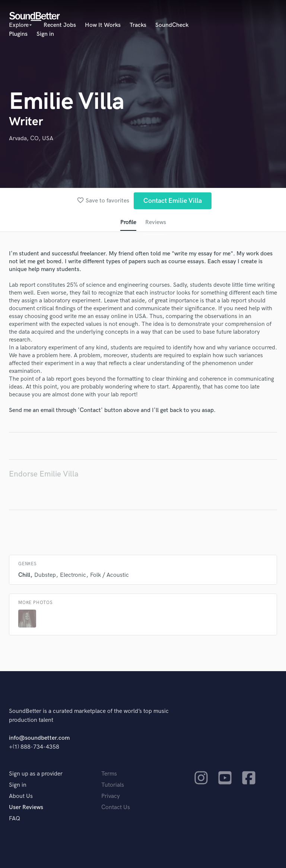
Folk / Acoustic (109, 575)
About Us (21, 796)
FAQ (15, 819)
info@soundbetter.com (39, 738)
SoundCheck (172, 25)
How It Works (103, 25)
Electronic (73, 575)
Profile (128, 222)
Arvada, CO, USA (31, 139)
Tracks (138, 25)
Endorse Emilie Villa (44, 474)
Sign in (45, 34)
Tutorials (113, 785)
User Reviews (26, 807)
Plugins (18, 34)
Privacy (111, 796)
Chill (24, 575)
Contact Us (116, 807)
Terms (109, 774)
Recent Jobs (60, 25)
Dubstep (45, 575)
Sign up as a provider (36, 774)
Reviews (156, 222)
